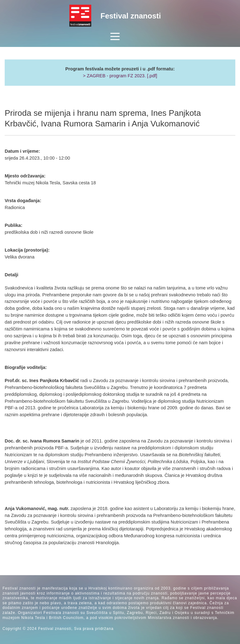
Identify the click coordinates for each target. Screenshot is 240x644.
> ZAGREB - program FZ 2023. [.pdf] (120, 76)
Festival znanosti (131, 16)
